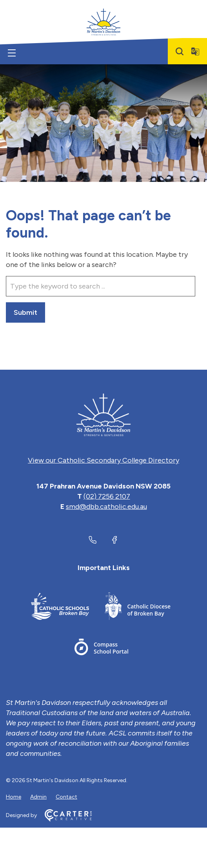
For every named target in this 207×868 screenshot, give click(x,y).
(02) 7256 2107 (107, 496)
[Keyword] (101, 286)
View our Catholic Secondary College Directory (103, 460)
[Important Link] (60, 607)
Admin (38, 797)
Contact (66, 797)
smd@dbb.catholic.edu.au (106, 507)
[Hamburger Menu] (12, 53)
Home (14, 797)
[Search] (180, 51)
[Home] (103, 415)
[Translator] (195, 51)
